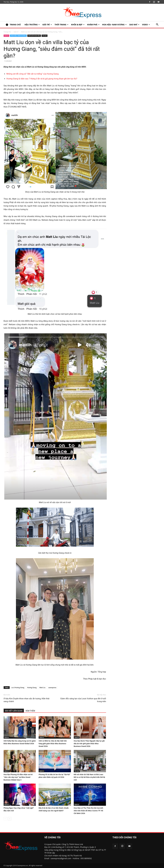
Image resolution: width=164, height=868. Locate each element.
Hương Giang (32, 687)
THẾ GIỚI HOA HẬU (34, 36)
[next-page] (10, 819)
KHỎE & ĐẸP (78, 25)
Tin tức (45, 36)
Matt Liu (42, 687)
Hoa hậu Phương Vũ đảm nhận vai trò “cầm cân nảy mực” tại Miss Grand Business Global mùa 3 (18, 777)
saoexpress (52, 687)
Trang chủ (7, 32)
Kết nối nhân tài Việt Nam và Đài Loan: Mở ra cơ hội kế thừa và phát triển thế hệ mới (89, 777)
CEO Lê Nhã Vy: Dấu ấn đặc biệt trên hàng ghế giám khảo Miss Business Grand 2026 (53, 744)
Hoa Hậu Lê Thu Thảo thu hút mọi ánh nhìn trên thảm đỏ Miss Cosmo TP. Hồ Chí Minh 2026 (88, 811)
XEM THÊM (30, 711)
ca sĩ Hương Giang (18, 687)
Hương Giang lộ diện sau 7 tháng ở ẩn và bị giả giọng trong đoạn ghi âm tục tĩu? (42, 79)
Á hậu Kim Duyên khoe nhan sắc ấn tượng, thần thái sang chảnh (27, 700)
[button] (157, 25)
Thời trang (61, 25)
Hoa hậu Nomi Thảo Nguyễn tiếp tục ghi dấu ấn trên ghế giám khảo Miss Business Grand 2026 (89, 744)
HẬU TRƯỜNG (32, 25)
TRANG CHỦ (13, 25)
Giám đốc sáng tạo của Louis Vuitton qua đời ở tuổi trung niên (83, 700)
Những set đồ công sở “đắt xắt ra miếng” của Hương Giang (33, 74)
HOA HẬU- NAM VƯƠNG (114, 25)
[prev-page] (5, 819)
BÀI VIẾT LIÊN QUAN (14, 711)
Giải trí (47, 25)
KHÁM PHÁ (93, 25)
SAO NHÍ (134, 25)
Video (146, 25)
